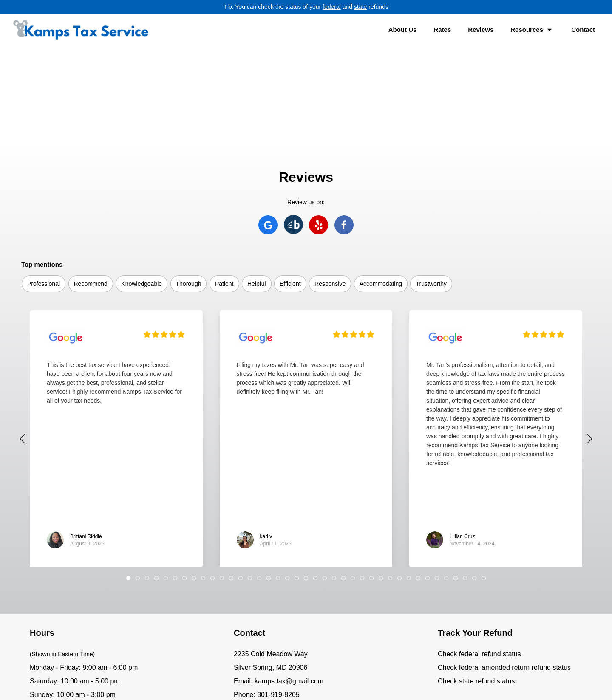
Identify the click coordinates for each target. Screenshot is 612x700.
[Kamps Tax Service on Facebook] (344, 127)
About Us (403, 30)
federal (332, 7)
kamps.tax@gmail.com (289, 583)
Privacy (350, 678)
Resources (532, 30)
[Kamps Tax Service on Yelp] (319, 127)
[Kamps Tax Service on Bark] (293, 126)
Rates (442, 30)
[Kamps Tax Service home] (81, 30)
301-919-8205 (278, 597)
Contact (583, 30)
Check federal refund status (479, 556)
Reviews (481, 30)
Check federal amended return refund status (504, 569)
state (360, 7)
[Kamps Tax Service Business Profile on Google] (66, 240)
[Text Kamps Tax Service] (270, 617)
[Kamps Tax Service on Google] (268, 127)
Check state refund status (476, 583)
